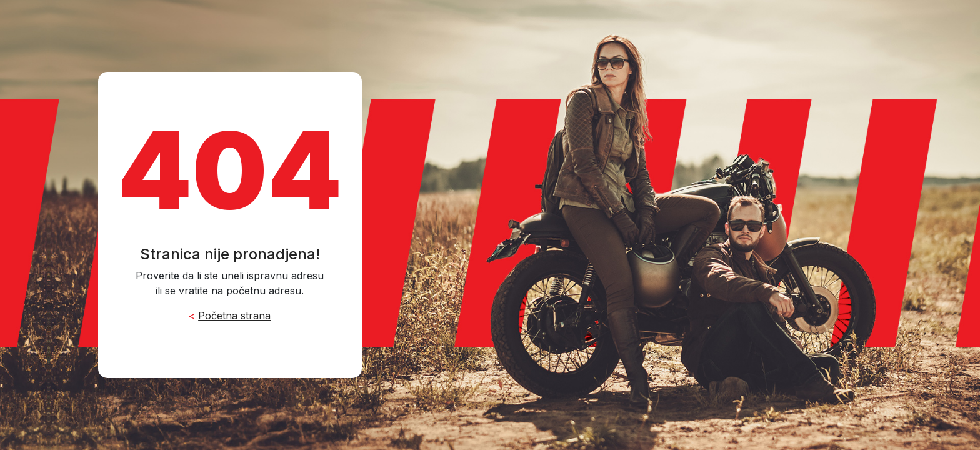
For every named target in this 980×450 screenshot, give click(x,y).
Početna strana (234, 316)
